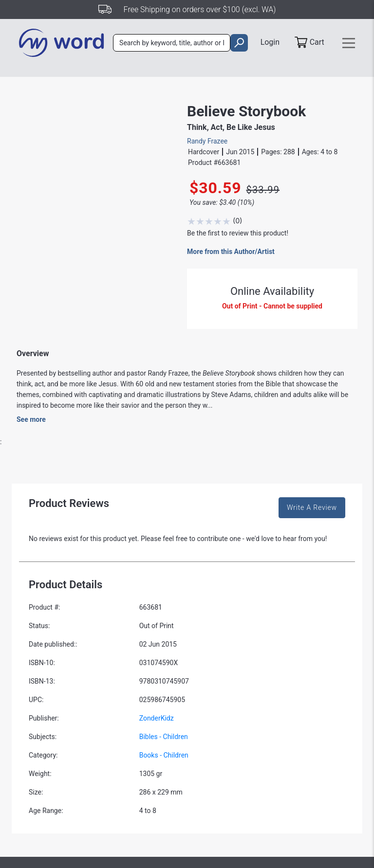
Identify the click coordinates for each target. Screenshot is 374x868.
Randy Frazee (207, 141)
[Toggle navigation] (349, 43)
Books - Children (164, 755)
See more (31, 419)
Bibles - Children (164, 737)
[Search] (172, 43)
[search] (237, 43)
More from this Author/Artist (231, 252)
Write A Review (312, 507)
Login (269, 42)
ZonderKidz (157, 718)
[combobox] (172, 43)
